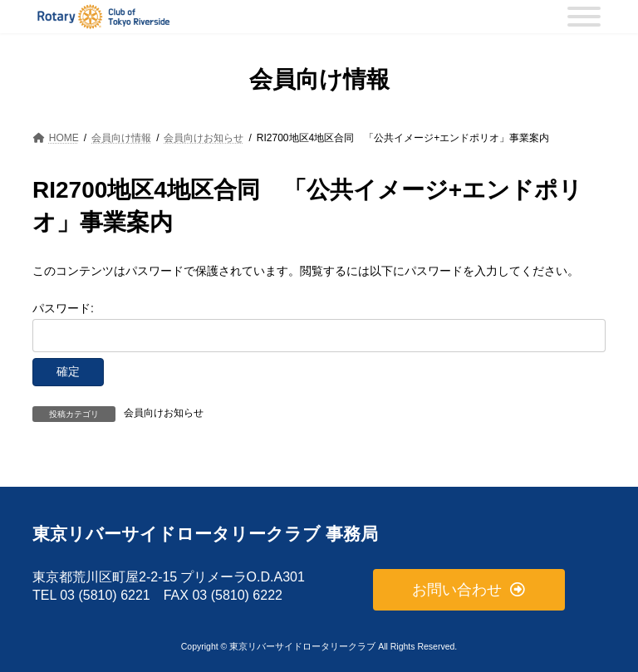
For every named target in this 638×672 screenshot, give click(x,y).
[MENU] (584, 17)
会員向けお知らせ (164, 413)
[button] (469, 590)
